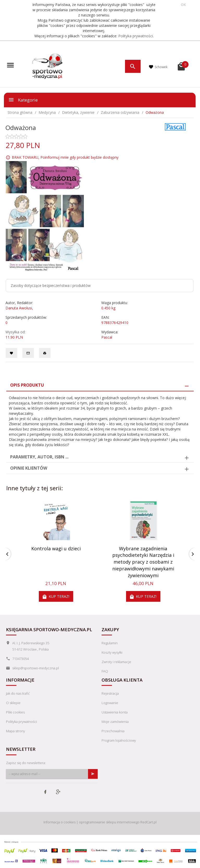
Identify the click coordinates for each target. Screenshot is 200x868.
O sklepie (13, 703)
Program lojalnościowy (119, 740)
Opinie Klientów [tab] (29, 468)
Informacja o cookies (60, 822)
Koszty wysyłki (112, 652)
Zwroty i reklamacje (116, 662)
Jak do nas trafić (18, 693)
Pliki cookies (15, 712)
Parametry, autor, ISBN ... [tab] (39, 457)
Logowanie (110, 703)
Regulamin (110, 643)
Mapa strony (15, 731)
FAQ (105, 671)
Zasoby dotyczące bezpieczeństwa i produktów (51, 285)
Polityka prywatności (136, 36)
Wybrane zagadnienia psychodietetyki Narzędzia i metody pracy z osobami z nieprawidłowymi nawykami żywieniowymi (143, 562)
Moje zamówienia (115, 722)
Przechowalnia (113, 731)
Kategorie (23, 100)
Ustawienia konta (115, 712)
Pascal (107, 337)
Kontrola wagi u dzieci (56, 548)
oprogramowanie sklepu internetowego (109, 822)
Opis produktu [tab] (27, 385)
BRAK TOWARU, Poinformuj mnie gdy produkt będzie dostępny (65, 157)
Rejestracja (110, 693)
